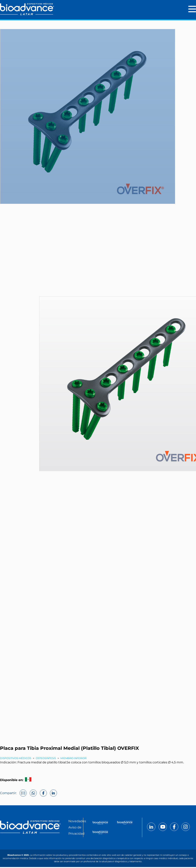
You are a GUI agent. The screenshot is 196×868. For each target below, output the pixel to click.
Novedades (77, 822)
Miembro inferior (73, 759)
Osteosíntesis (46, 759)
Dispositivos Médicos (16, 759)
